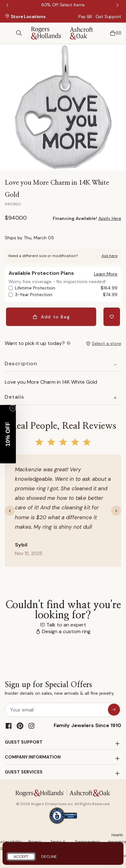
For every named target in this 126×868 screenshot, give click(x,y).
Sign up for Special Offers (60, 689)
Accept (21, 857)
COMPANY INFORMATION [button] (33, 757)
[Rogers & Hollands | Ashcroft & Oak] (62, 33)
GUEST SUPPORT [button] (24, 742)
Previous (8, 6)
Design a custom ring (66, 631)
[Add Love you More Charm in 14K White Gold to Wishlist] (112, 317)
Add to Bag (51, 317)
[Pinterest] (20, 726)
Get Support (108, 17)
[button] (106, 274)
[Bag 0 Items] (114, 33)
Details (14, 397)
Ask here (109, 256)
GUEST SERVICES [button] (24, 772)
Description (21, 364)
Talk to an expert (66, 625)
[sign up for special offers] (114, 710)
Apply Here (110, 218)
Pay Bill (85, 17)
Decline (49, 857)
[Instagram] (31, 726)
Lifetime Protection (66, 288)
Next (118, 6)
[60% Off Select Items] (63, 5)
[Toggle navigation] (8, 33)
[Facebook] (9, 726)
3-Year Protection (66, 295)
